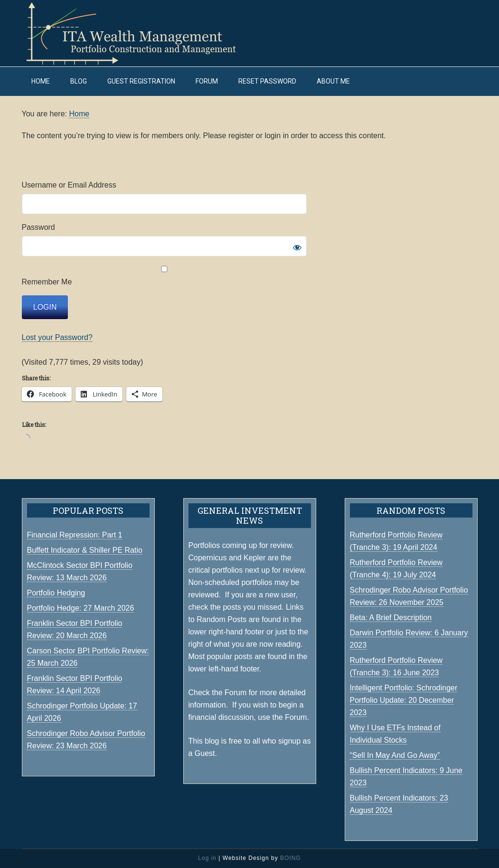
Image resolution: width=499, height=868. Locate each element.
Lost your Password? (57, 337)
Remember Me (164, 276)
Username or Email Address (69, 185)
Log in (207, 858)
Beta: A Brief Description (391, 618)
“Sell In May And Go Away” (395, 755)
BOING (291, 858)
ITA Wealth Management (141, 33)
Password (38, 227)
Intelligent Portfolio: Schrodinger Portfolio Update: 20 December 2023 (404, 700)
